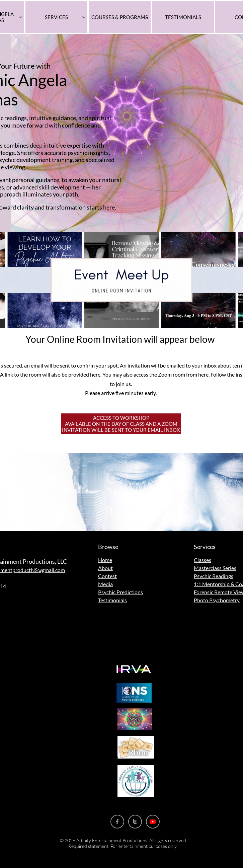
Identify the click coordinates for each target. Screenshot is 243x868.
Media (105, 584)
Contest (107, 576)
